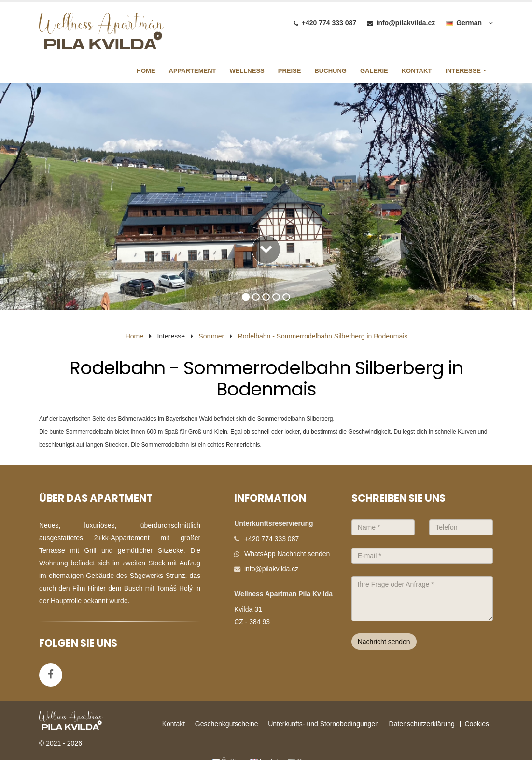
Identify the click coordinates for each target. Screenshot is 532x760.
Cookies (477, 724)
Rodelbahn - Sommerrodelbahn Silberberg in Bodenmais (323, 336)
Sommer (211, 336)
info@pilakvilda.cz (406, 23)
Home (134, 336)
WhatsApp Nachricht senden (287, 554)
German (464, 23)
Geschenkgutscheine (227, 724)
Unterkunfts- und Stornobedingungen (323, 724)
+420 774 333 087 (329, 23)
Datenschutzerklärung (422, 724)
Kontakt (174, 724)
